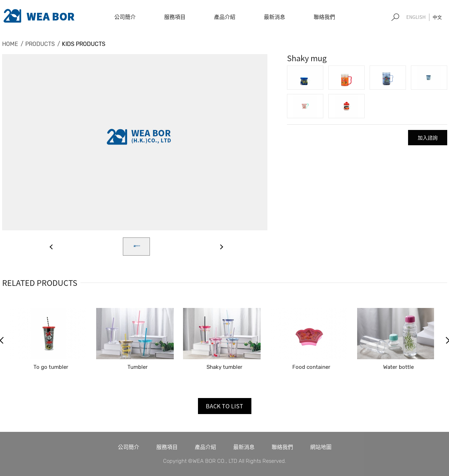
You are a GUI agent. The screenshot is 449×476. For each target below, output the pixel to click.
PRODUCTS (40, 44)
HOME (10, 44)
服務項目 (167, 447)
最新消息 (244, 447)
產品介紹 (205, 447)
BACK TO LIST (224, 406)
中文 (437, 17)
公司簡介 (129, 447)
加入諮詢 (428, 137)
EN (416, 17)
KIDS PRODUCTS (84, 44)
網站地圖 (321, 447)
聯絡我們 (282, 447)
